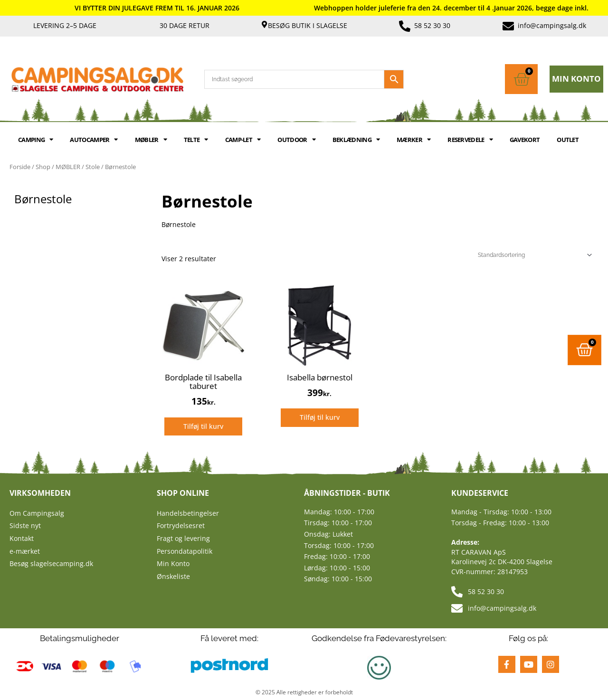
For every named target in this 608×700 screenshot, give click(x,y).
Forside (20, 167)
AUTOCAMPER (94, 139)
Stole (93, 167)
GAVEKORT (525, 140)
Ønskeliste (173, 576)
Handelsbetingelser (188, 513)
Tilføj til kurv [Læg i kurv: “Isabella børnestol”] (320, 417)
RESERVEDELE (470, 139)
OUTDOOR (296, 139)
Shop (43, 167)
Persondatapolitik (185, 551)
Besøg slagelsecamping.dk (51, 563)
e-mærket (25, 551)
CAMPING (35, 139)
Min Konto (173, 563)
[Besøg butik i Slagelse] (264, 24)
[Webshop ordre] (533, 255)
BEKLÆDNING (356, 139)
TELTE (196, 139)
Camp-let (243, 139)
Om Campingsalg (37, 513)
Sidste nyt (25, 525)
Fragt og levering (183, 538)
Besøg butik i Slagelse (308, 25)
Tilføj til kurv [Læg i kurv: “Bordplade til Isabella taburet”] (203, 426)
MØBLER (151, 139)
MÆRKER (413, 139)
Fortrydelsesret (181, 525)
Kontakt (22, 538)
